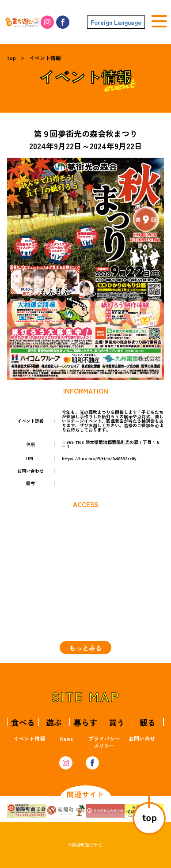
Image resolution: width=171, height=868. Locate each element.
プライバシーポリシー (104, 742)
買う (117, 722)
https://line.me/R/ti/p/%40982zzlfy (99, 458)
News (66, 738)
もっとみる (85, 648)
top (11, 58)
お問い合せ (142, 738)
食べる (23, 722)
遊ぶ (54, 722)
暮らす (85, 722)
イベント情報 (45, 58)
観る (148, 722)
